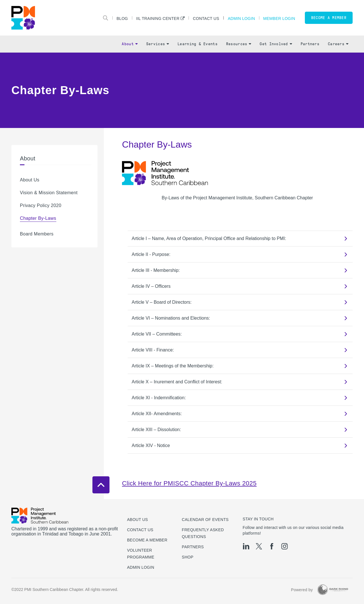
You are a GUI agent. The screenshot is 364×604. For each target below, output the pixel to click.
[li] (246, 546)
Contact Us (206, 18)
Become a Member (147, 540)
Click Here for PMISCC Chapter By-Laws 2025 (189, 483)
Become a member (329, 18)
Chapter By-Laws (38, 218)
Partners (310, 44)
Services (158, 44)
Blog (122, 18)
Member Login (279, 18)
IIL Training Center (158, 18)
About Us (30, 180)
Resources (239, 44)
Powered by (302, 590)
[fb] (272, 546)
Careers (338, 44)
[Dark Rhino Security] (333, 590)
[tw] (259, 546)
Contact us (140, 530)
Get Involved (276, 44)
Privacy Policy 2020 (41, 205)
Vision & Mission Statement (49, 193)
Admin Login (241, 18)
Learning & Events (197, 44)
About (130, 44)
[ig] (285, 546)
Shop (188, 557)
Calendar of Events (205, 520)
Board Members (37, 234)
